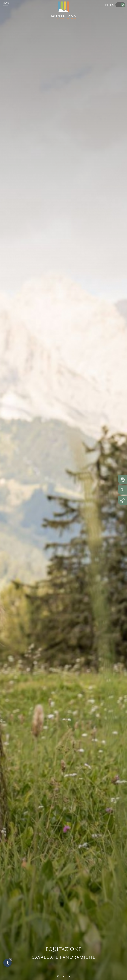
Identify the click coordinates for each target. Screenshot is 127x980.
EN (112, 5)
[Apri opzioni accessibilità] (7, 963)
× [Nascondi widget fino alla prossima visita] (11, 959)
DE (107, 5)
